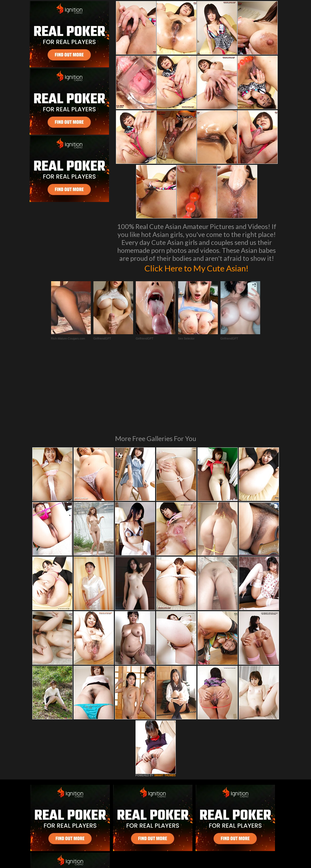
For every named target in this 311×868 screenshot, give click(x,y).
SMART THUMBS (165, 703)
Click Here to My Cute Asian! (197, 268)
